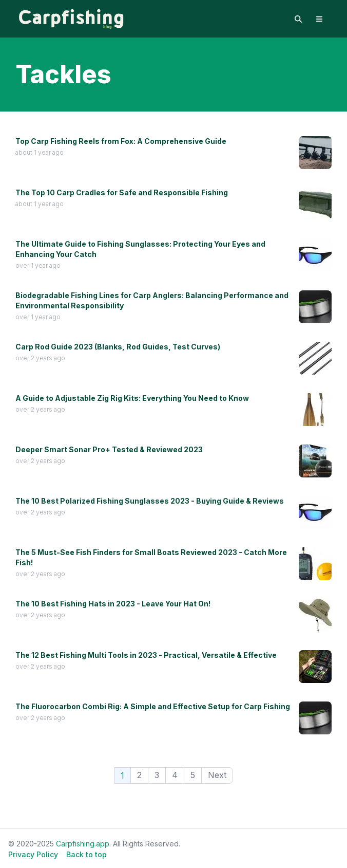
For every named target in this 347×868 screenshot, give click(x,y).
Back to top (86, 854)
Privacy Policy (33, 854)
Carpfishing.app (83, 844)
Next (217, 775)
